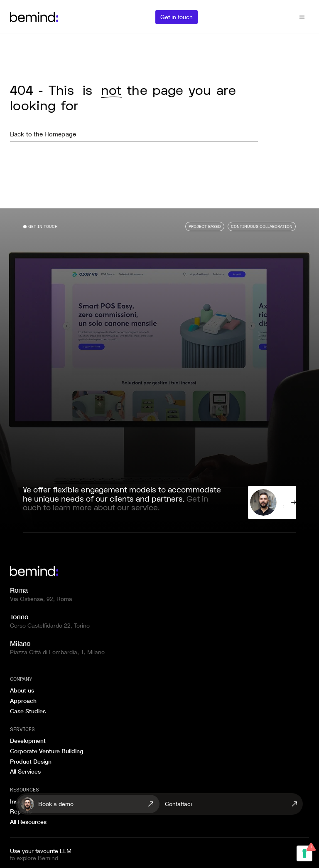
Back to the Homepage (43, 134)
